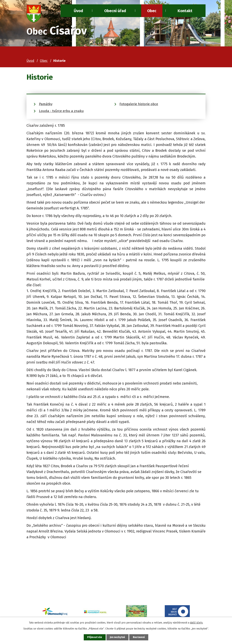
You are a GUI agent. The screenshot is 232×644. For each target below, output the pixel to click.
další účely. (196, 622)
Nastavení (140, 637)
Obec (152, 11)
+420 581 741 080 (55, 585)
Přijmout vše (94, 637)
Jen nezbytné (118, 637)
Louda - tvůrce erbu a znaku (61, 111)
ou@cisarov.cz (53, 591)
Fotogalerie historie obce (139, 104)
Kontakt (185, 11)
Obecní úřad (115, 11)
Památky (46, 104)
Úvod (30, 61)
